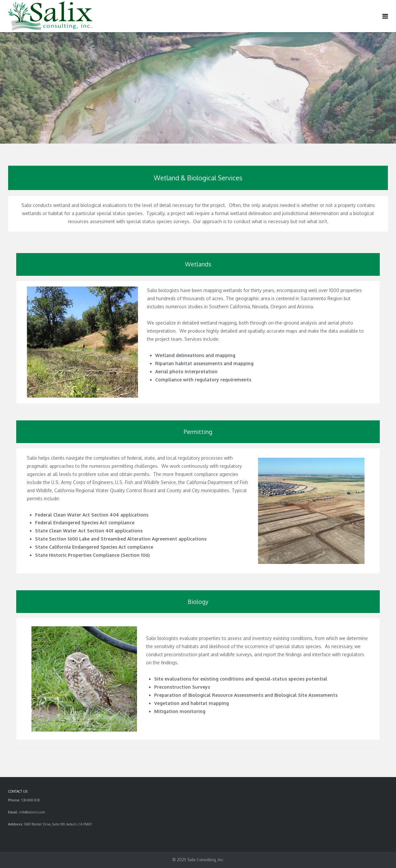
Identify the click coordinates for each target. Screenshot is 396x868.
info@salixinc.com (32, 812)
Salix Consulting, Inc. (206, 860)
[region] (198, 88)
